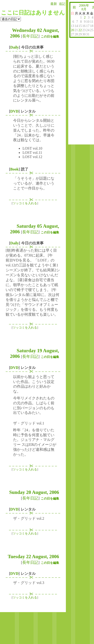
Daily (15, 47)
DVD (14, 111)
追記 (62, 4)
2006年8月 (84, 7)
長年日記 (30, 36)
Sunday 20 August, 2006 (34, 492)
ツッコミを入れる (25, 203)
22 (80, 30)
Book (15, 169)
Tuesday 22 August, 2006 (33, 556)
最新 (54, 4)
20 (72, 30)
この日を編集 (50, 36)
